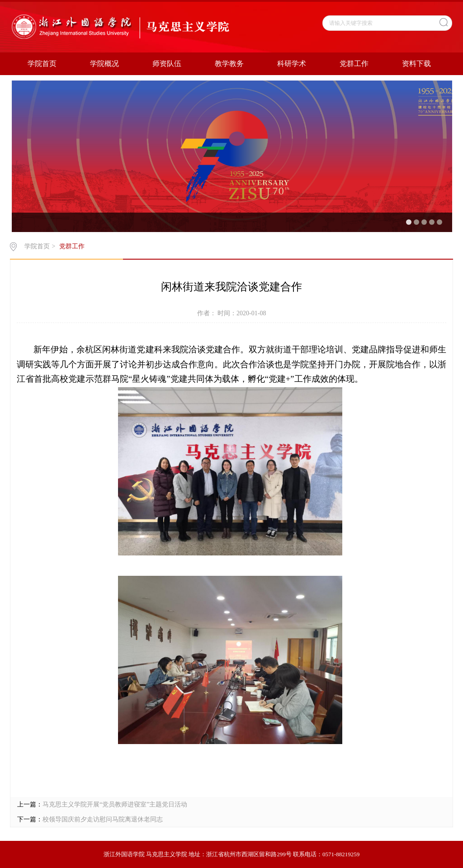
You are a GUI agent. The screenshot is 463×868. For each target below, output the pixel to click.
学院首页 (42, 64)
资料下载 (416, 64)
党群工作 (354, 64)
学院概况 (104, 64)
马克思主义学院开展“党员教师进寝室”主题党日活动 (115, 804)
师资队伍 (167, 64)
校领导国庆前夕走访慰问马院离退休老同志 (103, 819)
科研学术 (292, 64)
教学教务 (229, 64)
